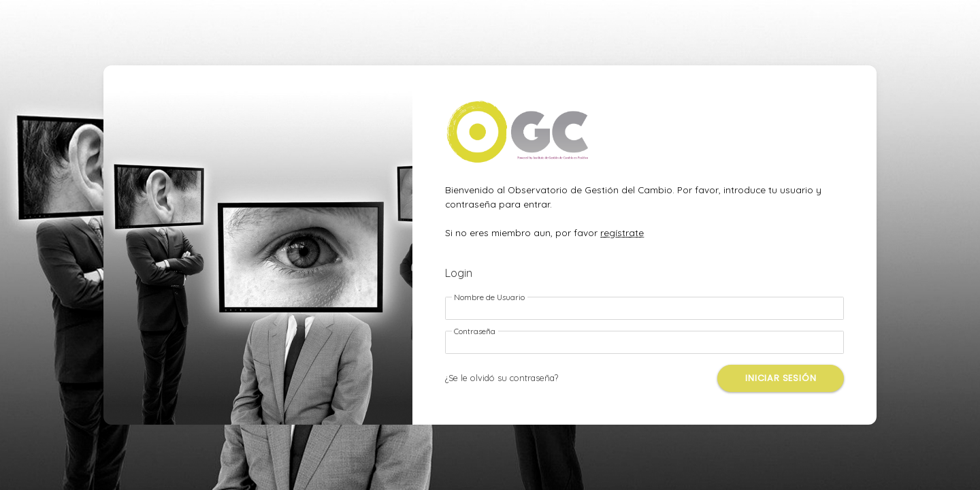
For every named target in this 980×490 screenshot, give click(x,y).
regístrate (622, 232)
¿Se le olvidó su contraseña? (502, 378)
